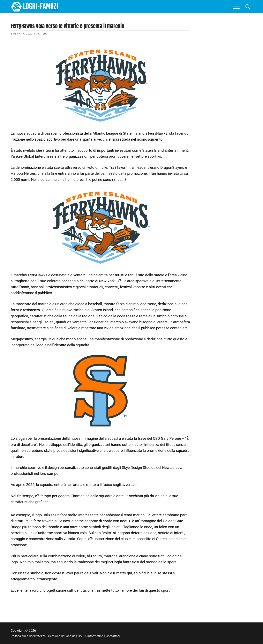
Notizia (42, 34)
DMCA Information (94, 636)
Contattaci (117, 636)
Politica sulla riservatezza (29, 636)
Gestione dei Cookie (64, 636)
